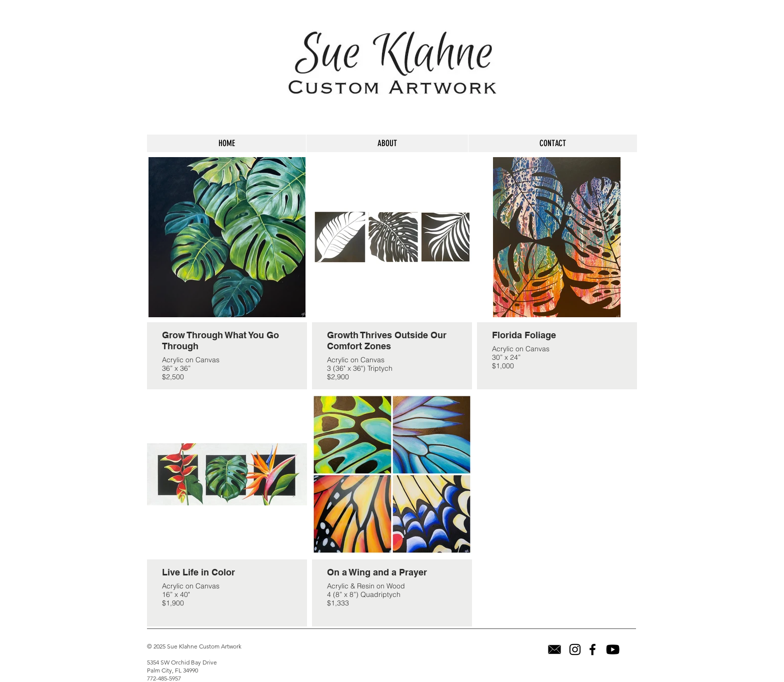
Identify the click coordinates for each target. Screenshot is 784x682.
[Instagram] (575, 649)
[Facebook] (592, 649)
